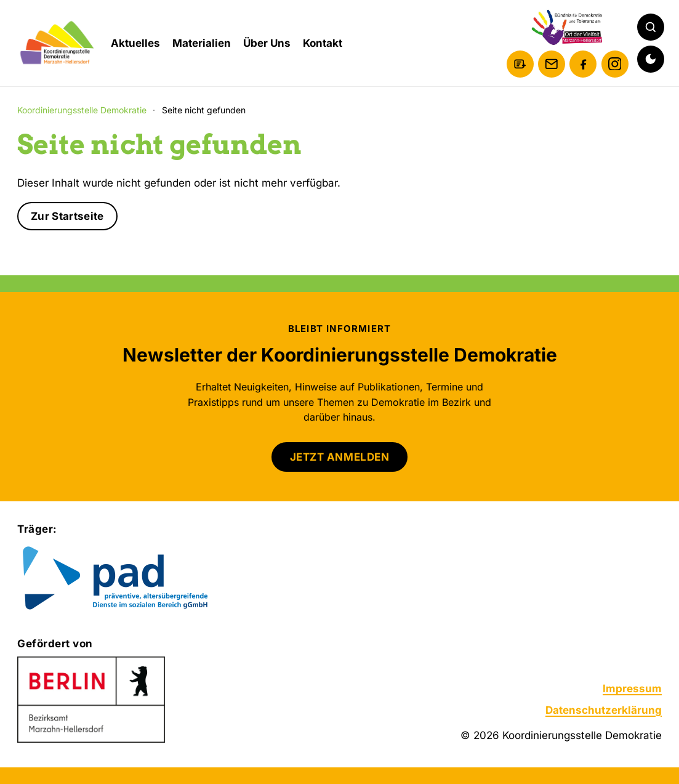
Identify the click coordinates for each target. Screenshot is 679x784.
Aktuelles (135, 43)
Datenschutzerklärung (604, 710)
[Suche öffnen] (651, 27)
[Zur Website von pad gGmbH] (140, 579)
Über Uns (267, 43)
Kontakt (323, 43)
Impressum (632, 689)
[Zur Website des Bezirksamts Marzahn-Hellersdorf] (91, 700)
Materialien (202, 43)
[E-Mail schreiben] (552, 64)
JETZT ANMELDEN (339, 457)
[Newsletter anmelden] (520, 64)
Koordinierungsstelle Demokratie (82, 110)
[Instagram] (615, 64)
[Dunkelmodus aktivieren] (651, 59)
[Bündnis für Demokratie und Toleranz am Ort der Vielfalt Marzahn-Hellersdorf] (567, 28)
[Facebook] (583, 64)
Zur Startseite (67, 216)
